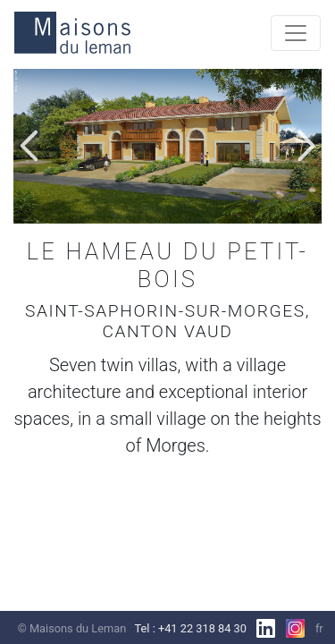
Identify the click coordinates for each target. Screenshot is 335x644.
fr (319, 628)
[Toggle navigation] (296, 33)
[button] (29, 146)
